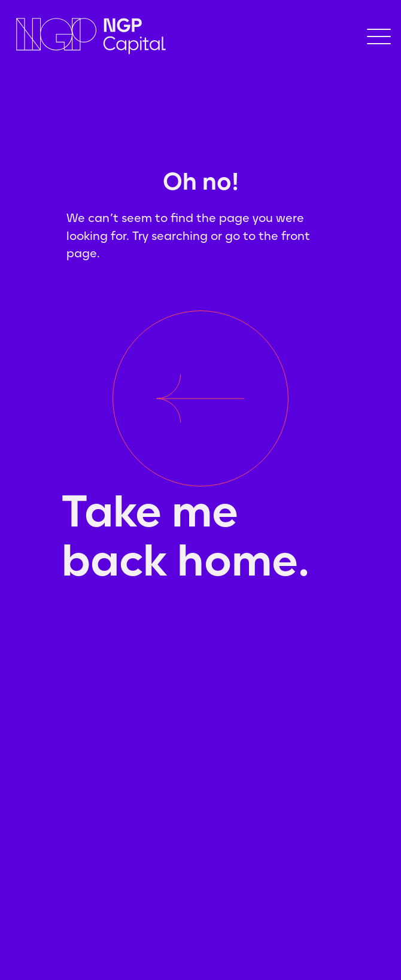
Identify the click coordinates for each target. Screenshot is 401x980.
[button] (379, 36)
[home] (148, 36)
